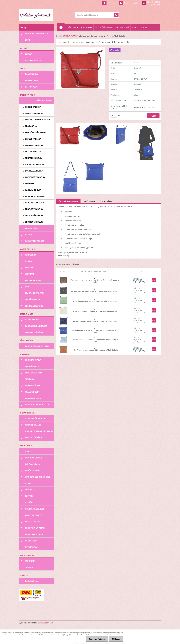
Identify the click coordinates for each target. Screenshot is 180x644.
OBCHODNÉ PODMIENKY (83, 27)
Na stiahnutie (89, 201)
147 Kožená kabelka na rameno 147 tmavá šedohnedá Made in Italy (95, 280)
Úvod (58, 36)
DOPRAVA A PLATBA (139, 27)
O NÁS (68, 27)
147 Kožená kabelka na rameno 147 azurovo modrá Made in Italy (95, 330)
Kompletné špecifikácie (68, 201)
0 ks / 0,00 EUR (153, 2)
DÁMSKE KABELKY (70, 36)
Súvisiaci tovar (106, 201)
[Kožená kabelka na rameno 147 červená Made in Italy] (70, 125)
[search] (116, 15)
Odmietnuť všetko (97, 639)
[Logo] (36, 15)
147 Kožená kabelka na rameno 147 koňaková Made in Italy (95, 349)
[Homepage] (62, 27)
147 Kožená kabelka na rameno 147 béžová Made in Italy (95, 310)
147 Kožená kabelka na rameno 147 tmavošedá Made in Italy (95, 290)
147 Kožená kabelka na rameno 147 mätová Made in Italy (95, 300)
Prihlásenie (112, 3)
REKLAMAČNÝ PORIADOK (104, 27)
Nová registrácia (131, 3)
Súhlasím (116, 639)
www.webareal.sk (46, 623)
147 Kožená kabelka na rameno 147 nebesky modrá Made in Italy (95, 340)
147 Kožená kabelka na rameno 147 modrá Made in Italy (95, 320)
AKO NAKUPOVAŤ (123, 27)
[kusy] (114, 115)
